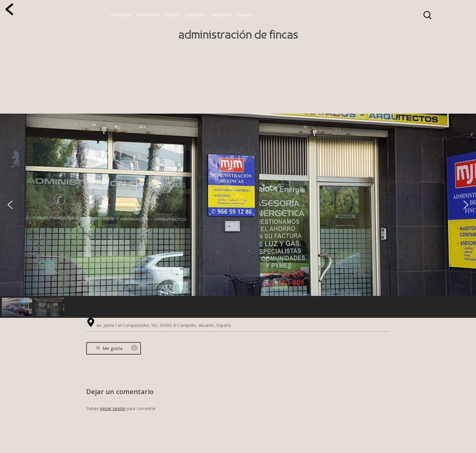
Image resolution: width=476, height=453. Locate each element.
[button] (10, 205)
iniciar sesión (113, 408)
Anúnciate (221, 15)
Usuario (245, 15)
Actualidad (121, 15)
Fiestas (172, 15)
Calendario (195, 15)
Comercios (148, 15)
